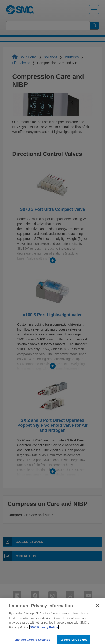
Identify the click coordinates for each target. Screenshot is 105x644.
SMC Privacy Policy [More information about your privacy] (44, 630)
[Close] (97, 608)
